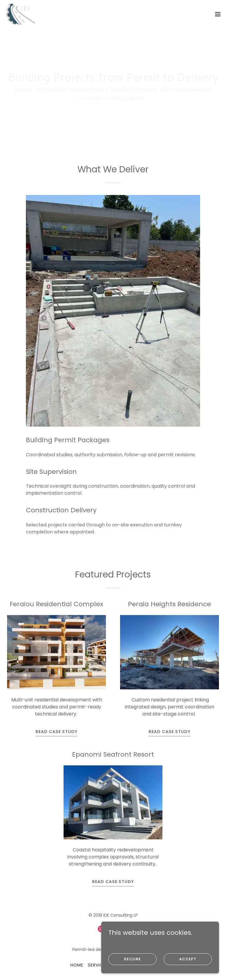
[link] (20, 14)
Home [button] (77, 965)
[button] (218, 14)
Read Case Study (56, 732)
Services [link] (98, 965)
